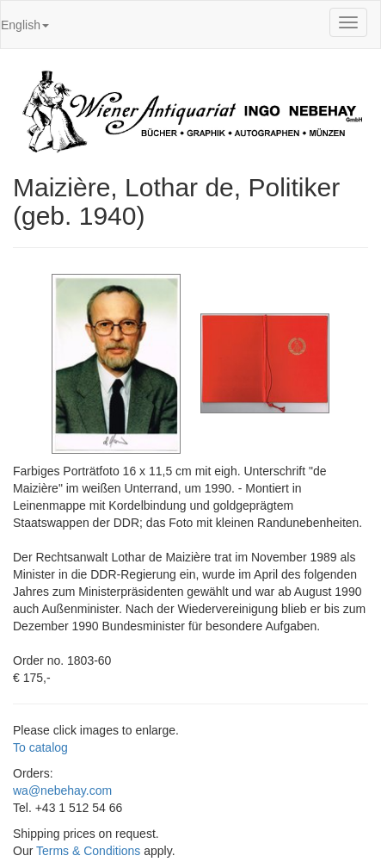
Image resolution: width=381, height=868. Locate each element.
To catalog (40, 747)
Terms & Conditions (88, 851)
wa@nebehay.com (62, 790)
